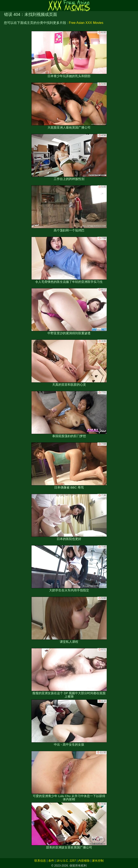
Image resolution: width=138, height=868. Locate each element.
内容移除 (84, 861)
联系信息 (40, 861)
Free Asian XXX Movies (86, 23)
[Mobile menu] (4, 6)
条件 (51, 861)
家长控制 (98, 861)
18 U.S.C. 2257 (66, 861)
